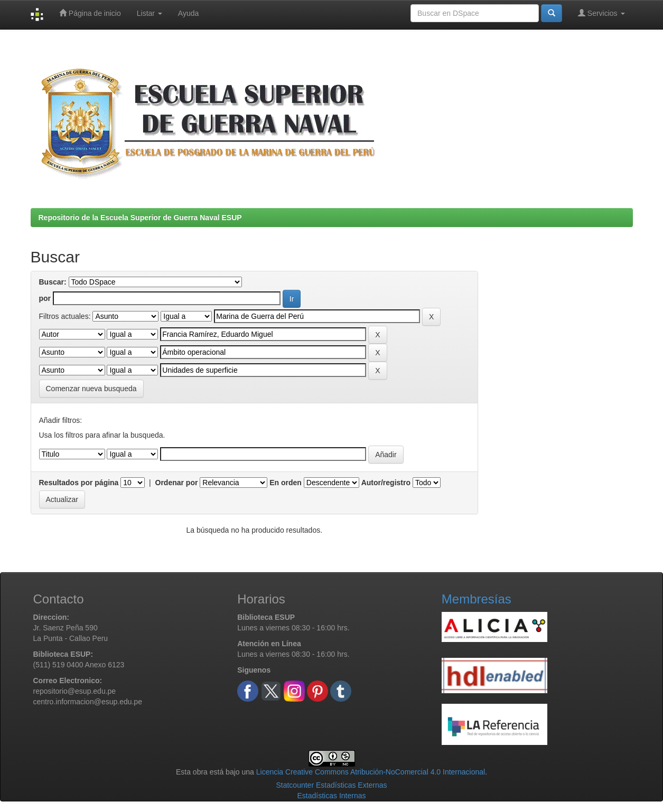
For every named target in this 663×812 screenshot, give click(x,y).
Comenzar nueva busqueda (91, 389)
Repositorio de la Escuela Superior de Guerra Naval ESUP (140, 218)
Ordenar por (177, 483)
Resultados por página (79, 483)
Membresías (477, 599)
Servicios (601, 13)
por (45, 298)
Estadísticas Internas (332, 796)
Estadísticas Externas (352, 785)
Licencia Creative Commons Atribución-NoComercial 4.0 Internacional (371, 772)
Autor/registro (386, 483)
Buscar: (53, 282)
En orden (286, 483)
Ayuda (188, 13)
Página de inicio (90, 13)
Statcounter (295, 785)
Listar (150, 13)
